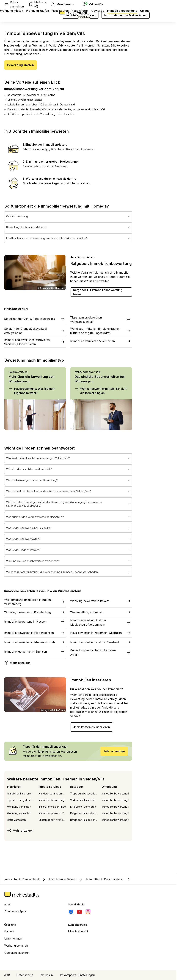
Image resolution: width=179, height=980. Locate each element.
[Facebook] (71, 912)
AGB (7, 975)
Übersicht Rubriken (17, 953)
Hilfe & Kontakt (78, 931)
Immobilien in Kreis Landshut (101, 879)
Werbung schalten (16, 946)
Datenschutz (25, 975)
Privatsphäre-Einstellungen (77, 975)
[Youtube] (79, 912)
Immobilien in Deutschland (22, 879)
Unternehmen (13, 938)
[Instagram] (88, 912)
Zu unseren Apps (15, 911)
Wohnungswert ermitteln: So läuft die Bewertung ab (100, 391)
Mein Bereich (62, 4)
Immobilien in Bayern (59, 879)
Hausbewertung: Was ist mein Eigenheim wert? (32, 391)
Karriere (9, 931)
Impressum (47, 975)
